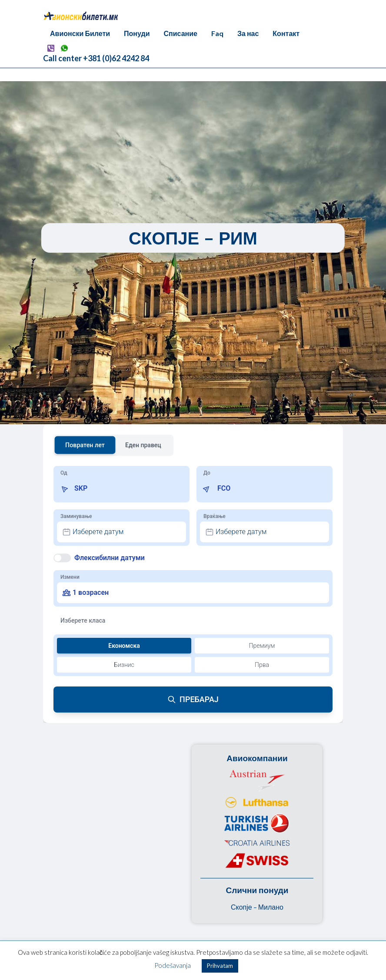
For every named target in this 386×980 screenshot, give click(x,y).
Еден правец (143, 445)
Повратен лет (85, 445)
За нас (248, 33)
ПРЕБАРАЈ (193, 699)
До (207, 473)
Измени (70, 577)
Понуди (137, 33)
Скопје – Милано (257, 907)
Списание (181, 33)
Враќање (215, 516)
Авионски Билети (80, 33)
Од (64, 473)
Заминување (76, 516)
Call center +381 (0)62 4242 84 (96, 58)
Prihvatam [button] (220, 966)
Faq (217, 33)
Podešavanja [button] (173, 965)
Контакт (286, 33)
